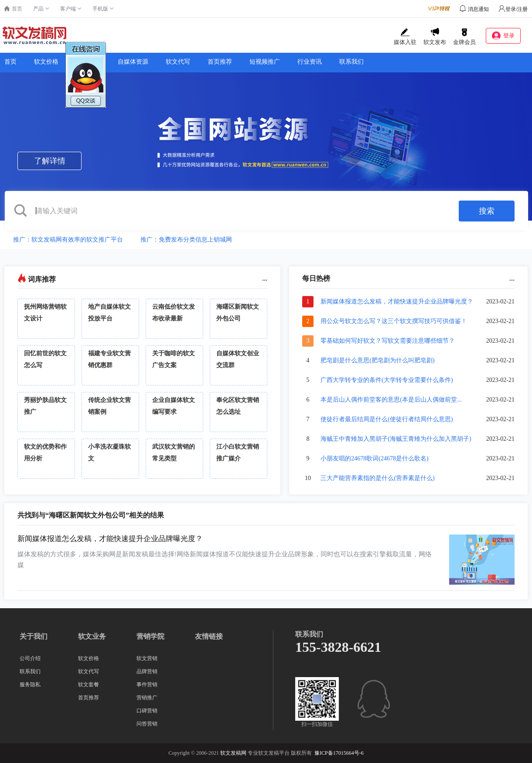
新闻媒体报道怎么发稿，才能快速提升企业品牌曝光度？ (397, 301)
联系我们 (351, 62)
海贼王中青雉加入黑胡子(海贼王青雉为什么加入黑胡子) (396, 439)
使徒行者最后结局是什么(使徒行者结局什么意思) (387, 419)
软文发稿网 (233, 753)
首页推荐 (220, 62)
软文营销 (147, 658)
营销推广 (147, 698)
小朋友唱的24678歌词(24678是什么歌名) (374, 458)
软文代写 (178, 62)
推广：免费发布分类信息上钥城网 (186, 240)
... (265, 278)
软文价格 (46, 62)
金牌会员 (464, 37)
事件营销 (147, 685)
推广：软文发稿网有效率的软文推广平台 (68, 240)
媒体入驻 (405, 37)
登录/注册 (513, 9)
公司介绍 (30, 658)
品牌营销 (147, 671)
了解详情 (50, 161)
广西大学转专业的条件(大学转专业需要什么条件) (387, 380)
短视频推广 (265, 62)
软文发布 (435, 37)
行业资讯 (310, 62)
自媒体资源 (133, 62)
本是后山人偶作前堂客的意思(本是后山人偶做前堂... (391, 400)
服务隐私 (30, 685)
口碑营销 (147, 711)
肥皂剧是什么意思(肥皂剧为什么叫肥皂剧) (377, 360)
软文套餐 (89, 685)
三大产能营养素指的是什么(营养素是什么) (377, 478)
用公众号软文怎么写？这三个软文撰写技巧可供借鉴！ (394, 321)
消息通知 (478, 9)
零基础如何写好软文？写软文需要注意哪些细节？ (388, 341)
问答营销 (147, 724)
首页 (10, 62)
